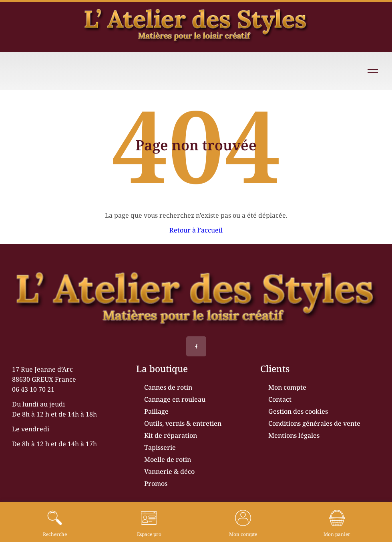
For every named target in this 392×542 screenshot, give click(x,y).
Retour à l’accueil (196, 230)
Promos (156, 483)
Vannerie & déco (169, 471)
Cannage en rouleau (175, 399)
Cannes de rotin (168, 387)
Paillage (156, 411)
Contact (280, 399)
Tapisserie (160, 447)
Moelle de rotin (168, 459)
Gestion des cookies (298, 411)
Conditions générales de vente (314, 423)
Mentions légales (294, 435)
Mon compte (287, 387)
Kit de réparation (171, 435)
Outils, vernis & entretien (183, 423)
